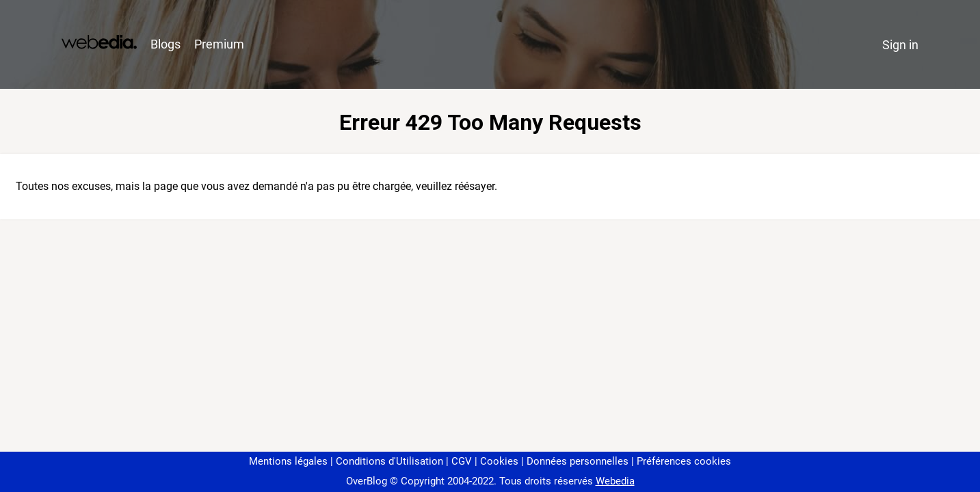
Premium (219, 44)
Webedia (615, 481)
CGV (462, 461)
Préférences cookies (684, 461)
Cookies (499, 461)
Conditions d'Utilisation (389, 461)
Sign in (900, 45)
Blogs (165, 44)
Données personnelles (578, 461)
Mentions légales (288, 461)
